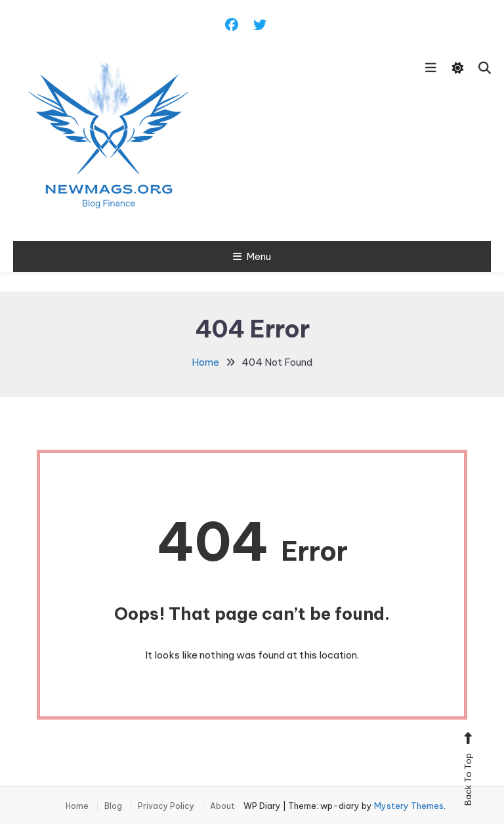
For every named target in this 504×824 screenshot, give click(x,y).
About (222, 806)
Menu (252, 256)
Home (77, 806)
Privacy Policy (166, 806)
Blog (113, 806)
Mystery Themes (409, 806)
